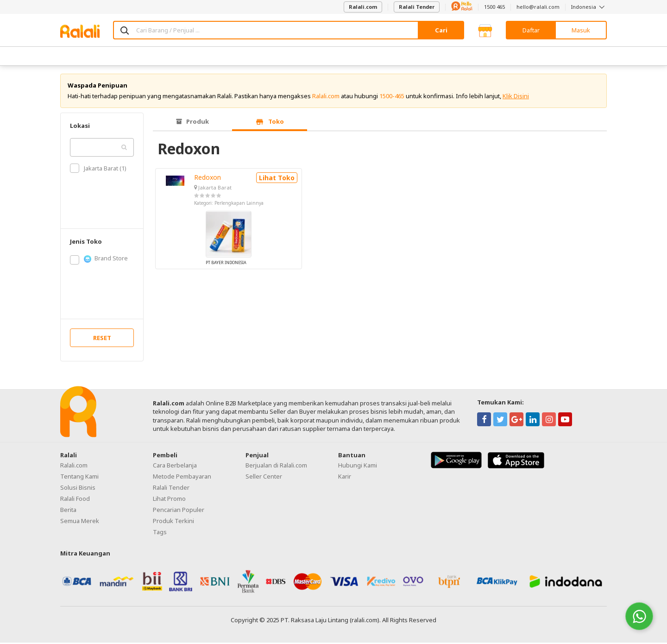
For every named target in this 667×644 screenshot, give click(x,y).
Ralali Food (75, 500)
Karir (345, 478)
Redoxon (208, 179)
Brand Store (99, 260)
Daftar (531, 30)
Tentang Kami (79, 478)
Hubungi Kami (358, 467)
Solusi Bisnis (78, 489)
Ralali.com (363, 7)
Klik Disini (516, 97)
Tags (160, 533)
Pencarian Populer (179, 511)
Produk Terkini (173, 522)
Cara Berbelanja (175, 467)
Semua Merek (80, 522)
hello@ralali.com (538, 7)
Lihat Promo (169, 500)
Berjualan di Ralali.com (276, 467)
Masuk (581, 30)
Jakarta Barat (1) (98, 170)
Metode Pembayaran (182, 478)
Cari (441, 30)
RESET (102, 339)
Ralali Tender (417, 7)
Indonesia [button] (589, 7)
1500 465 (494, 7)
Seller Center (264, 478)
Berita (68, 511)
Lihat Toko (277, 179)
